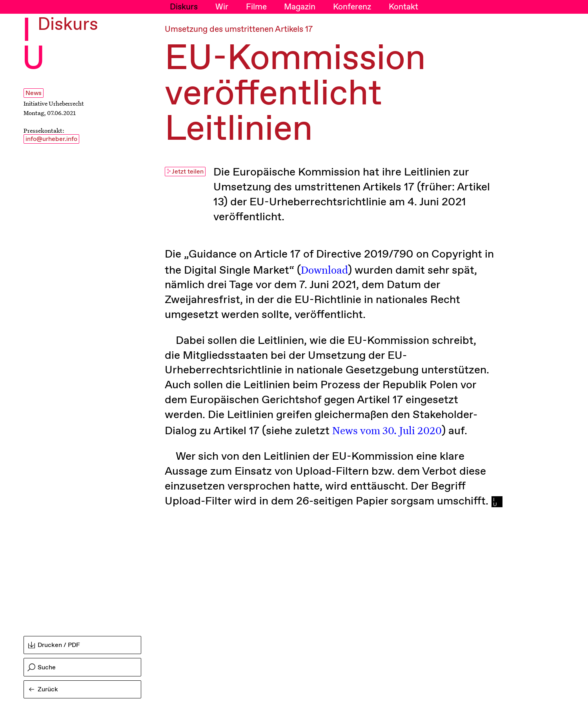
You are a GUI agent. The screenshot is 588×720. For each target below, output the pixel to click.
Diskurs (184, 7)
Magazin (300, 7)
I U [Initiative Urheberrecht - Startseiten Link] (34, 46)
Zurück (44, 690)
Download (324, 269)
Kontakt (403, 7)
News (34, 93)
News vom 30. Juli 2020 (387, 430)
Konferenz (352, 7)
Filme (256, 7)
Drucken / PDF (54, 645)
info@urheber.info (51, 139)
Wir (222, 7)
